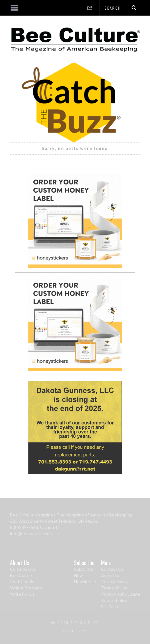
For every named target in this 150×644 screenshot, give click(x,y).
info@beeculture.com (31, 533)
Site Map (110, 606)
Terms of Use (114, 588)
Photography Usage (121, 594)
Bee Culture (22, 575)
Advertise (111, 575)
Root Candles (23, 581)
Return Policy (114, 600)
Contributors (23, 569)
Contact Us (112, 569)
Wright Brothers (26, 588)
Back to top (75, 631)
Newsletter (85, 581)
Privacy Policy (114, 581)
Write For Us (22, 594)
